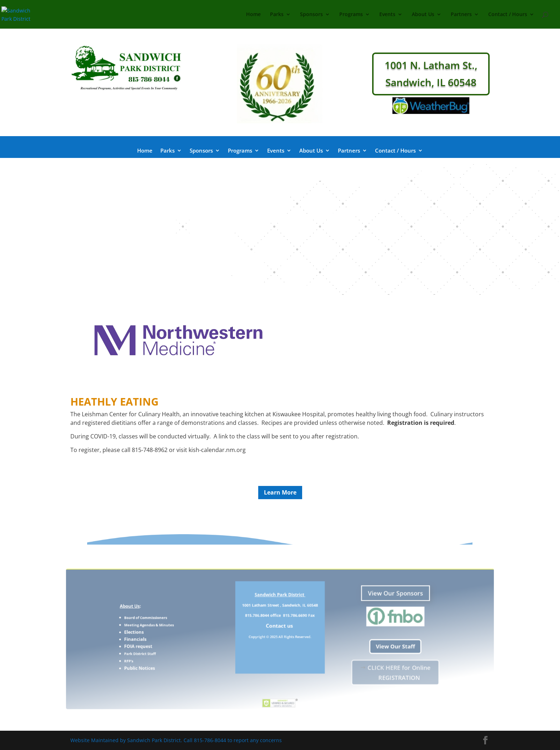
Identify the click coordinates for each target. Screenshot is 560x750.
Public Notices (175, 661)
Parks (277, 15)
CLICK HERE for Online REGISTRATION (370, 664)
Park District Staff (175, 650)
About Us (423, 15)
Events (387, 15)
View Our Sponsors (367, 604)
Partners (461, 15)
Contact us (280, 629)
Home (253, 15)
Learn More (280, 492)
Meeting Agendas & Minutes (182, 629)
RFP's (167, 655)
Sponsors (311, 15)
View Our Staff (366, 644)
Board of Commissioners (179, 623)
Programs (351, 15)
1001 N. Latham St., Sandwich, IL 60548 (431, 74)
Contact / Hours (508, 15)
